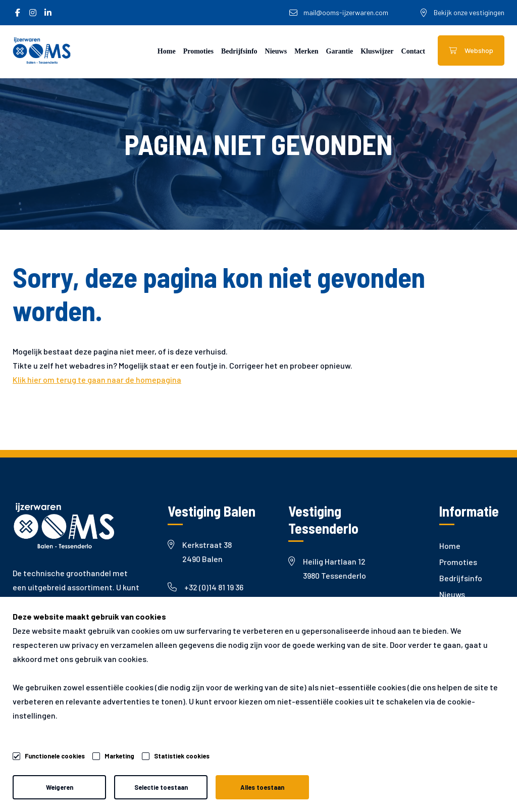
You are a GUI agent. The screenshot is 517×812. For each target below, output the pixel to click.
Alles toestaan (262, 787)
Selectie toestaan (161, 787)
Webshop (471, 50)
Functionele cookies (55, 754)
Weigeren (60, 787)
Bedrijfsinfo (239, 51)
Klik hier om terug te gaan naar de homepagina (97, 379)
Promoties (198, 51)
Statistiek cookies (182, 756)
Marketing (119, 756)
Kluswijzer (377, 51)
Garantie (340, 51)
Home (167, 51)
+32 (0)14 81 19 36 (205, 587)
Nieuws (276, 51)
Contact (413, 51)
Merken (306, 51)
